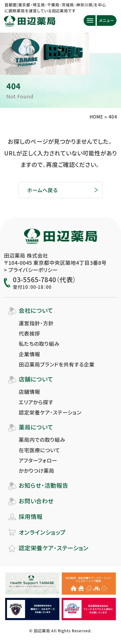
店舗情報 (29, 392)
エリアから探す (36, 402)
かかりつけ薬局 (36, 470)
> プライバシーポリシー (31, 270)
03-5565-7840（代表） (44, 280)
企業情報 (29, 354)
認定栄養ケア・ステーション (50, 412)
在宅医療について (39, 450)
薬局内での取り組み (42, 440)
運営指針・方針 (36, 323)
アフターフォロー (38, 460)
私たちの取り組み (39, 344)
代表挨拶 (29, 333)
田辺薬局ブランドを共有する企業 (56, 364)
